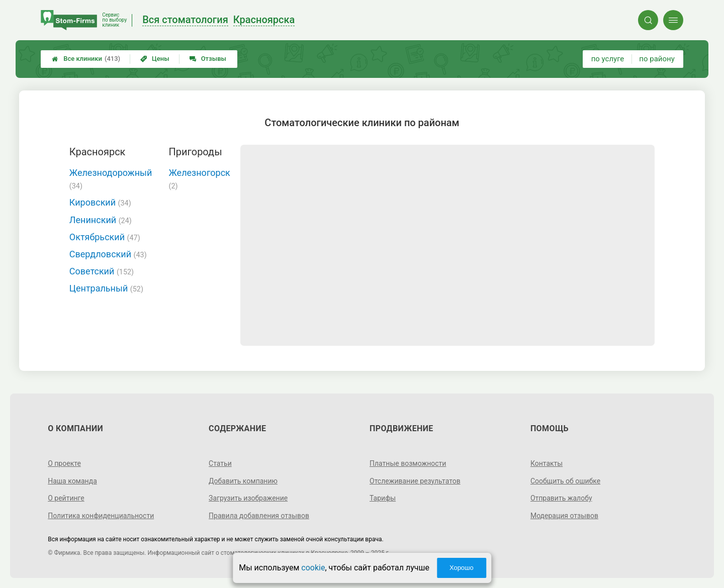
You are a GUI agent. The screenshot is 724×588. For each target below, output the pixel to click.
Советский (102, 271)
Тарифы (383, 498)
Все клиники (86, 59)
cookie (313, 568)
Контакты (547, 463)
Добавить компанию (243, 481)
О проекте (64, 463)
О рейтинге (66, 498)
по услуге (608, 59)
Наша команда (72, 481)
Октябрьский (105, 237)
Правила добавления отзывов (259, 516)
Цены (155, 59)
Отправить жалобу (561, 498)
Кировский (100, 202)
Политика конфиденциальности (101, 516)
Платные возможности (408, 463)
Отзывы (208, 59)
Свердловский (108, 254)
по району (657, 59)
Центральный (106, 288)
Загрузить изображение (248, 498)
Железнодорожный (111, 179)
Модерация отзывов (564, 516)
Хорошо (462, 568)
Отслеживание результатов (415, 481)
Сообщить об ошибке (565, 481)
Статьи (220, 463)
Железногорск (199, 179)
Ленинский (101, 220)
